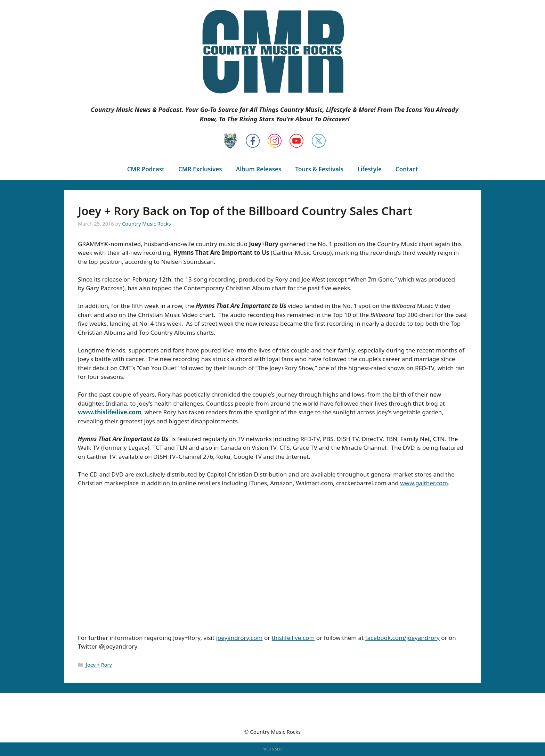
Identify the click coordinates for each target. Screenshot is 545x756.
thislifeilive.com (293, 638)
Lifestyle (369, 169)
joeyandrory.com (239, 638)
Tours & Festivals (319, 169)
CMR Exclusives (200, 169)
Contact (407, 169)
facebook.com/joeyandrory (402, 638)
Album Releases (259, 169)
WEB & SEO (273, 749)
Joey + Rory (99, 665)
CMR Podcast (146, 169)
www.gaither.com (424, 483)
